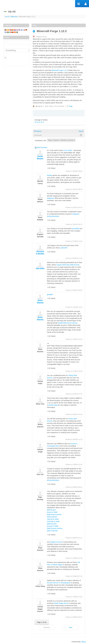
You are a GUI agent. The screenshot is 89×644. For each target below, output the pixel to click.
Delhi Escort (51, 510)
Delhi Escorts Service (55, 528)
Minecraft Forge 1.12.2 (60, 70)
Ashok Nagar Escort (61, 603)
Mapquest (50, 198)
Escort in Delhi (52, 512)
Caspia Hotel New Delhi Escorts (68, 265)
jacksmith (64, 248)
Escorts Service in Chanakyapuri (59, 583)
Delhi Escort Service (54, 515)
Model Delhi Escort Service (68, 323)
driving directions (53, 480)
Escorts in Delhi (53, 526)
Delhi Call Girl (52, 517)
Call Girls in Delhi (53, 521)
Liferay (83, 642)
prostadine (76, 229)
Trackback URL (41, 140)
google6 (50, 294)
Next (80, 131)
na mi (7, 17)
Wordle (49, 175)
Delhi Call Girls (52, 531)
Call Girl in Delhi (53, 519)
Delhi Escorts (52, 524)
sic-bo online (68, 150)
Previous (38, 131)
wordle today (53, 405)
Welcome (14, 17)
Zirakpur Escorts (56, 542)
